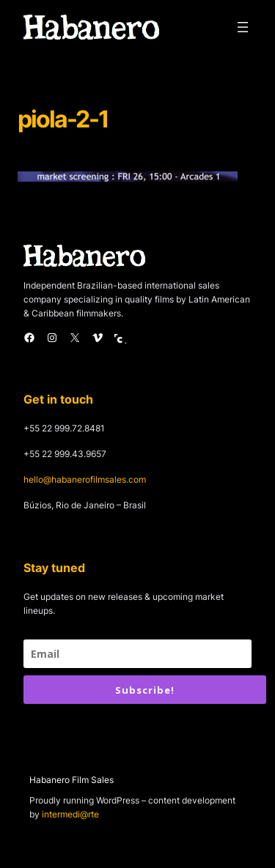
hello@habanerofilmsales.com (85, 479)
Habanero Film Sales (71, 780)
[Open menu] (243, 27)
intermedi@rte (70, 814)
